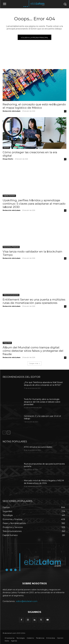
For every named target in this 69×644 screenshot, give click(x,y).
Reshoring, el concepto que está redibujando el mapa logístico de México (34, 106)
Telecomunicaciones (11, 295)
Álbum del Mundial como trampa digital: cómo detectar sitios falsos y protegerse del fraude (33, 351)
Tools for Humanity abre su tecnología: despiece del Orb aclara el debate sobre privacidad (42, 402)
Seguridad (7, 343)
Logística (7, 100)
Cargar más (34, 363)
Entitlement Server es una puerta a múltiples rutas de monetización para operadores (34, 301)
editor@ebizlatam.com (27, 601)
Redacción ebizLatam (11, 111)
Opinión (6, 148)
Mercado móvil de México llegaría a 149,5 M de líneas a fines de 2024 (44, 482)
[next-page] (9, 433)
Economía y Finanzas (11, 247)
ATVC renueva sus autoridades (38, 447)
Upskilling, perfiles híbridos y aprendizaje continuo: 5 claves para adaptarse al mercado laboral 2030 (34, 204)
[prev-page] (4, 433)
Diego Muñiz (8, 159)
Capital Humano (9, 196)
